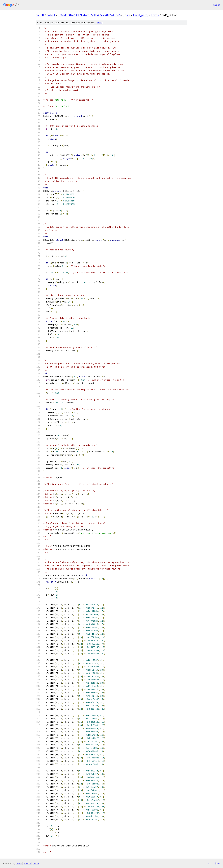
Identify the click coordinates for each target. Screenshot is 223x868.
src (128, 15)
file (99, 23)
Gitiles (19, 863)
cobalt (40, 15)
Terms (36, 863)
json (217, 863)
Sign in (217, 5)
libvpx (155, 15)
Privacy (27, 863)
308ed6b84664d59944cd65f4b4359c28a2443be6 (89, 15)
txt (210, 863)
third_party (141, 15)
